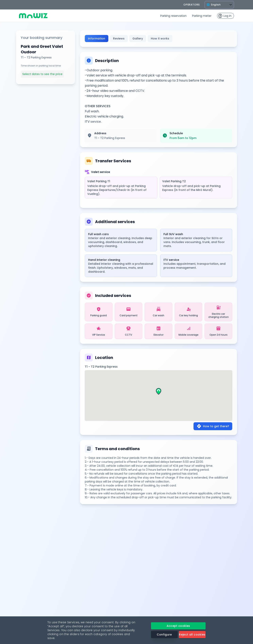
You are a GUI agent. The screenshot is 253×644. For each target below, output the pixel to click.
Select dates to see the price (42, 74)
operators (192, 5)
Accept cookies (178, 626)
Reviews (119, 38)
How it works (160, 38)
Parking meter (202, 16)
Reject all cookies (192, 635)
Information (97, 38)
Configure (164, 635)
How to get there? (213, 426)
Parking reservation (173, 16)
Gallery (138, 38)
